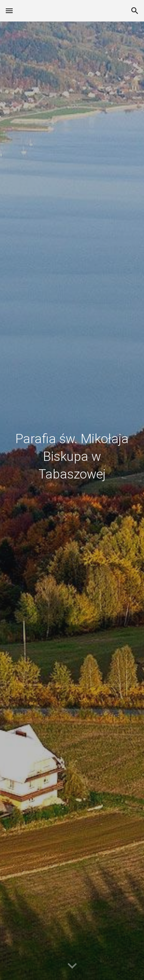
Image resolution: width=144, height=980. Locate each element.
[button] (9, 11)
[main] (72, 501)
